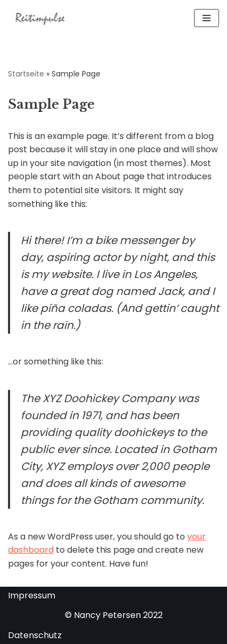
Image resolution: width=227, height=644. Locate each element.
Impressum (32, 595)
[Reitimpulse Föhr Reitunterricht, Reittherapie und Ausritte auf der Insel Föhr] (40, 18)
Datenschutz (35, 635)
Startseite (26, 74)
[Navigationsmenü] (207, 18)
